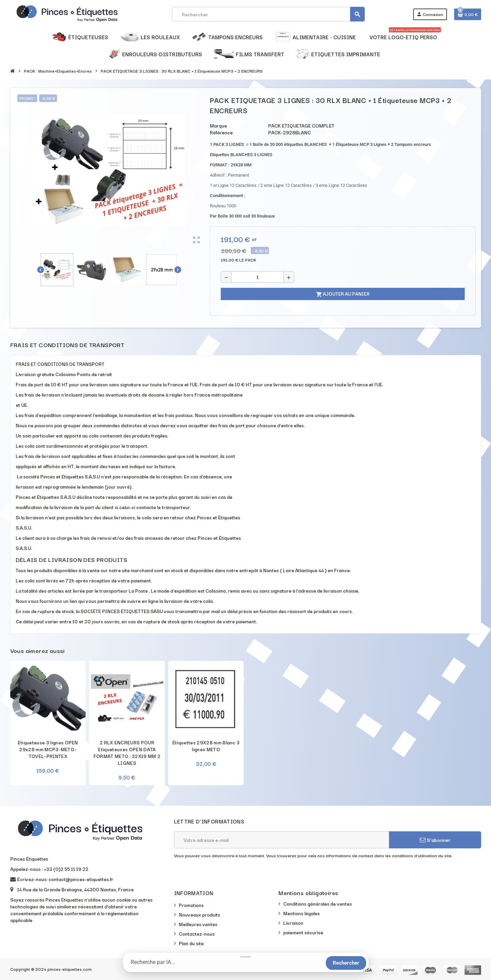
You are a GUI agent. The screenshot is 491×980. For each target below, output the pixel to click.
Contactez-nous (197, 934)
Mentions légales (301, 913)
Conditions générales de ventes (317, 904)
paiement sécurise (303, 932)
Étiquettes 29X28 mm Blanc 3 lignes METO (206, 746)
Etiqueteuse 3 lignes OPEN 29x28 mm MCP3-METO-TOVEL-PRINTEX (48, 749)
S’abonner (435, 840)
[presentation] (226, 876)
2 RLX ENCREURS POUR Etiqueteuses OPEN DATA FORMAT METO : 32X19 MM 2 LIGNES (127, 753)
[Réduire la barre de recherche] (246, 957)
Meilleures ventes (198, 924)
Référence (221, 132)
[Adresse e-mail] (281, 840)
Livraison (293, 923)
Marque (218, 125)
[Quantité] (257, 277)
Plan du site (191, 943)
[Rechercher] (268, 14)
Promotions (191, 905)
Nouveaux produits (199, 915)
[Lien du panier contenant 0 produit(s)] (468, 14)
